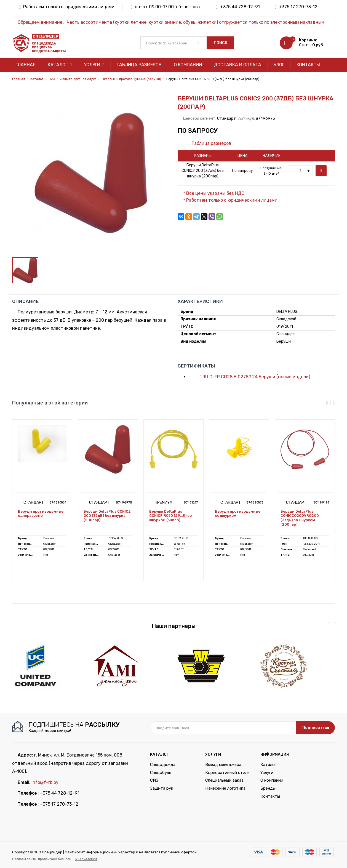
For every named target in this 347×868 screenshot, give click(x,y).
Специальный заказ (224, 780)
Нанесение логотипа (225, 788)
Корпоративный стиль (227, 773)
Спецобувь (161, 773)
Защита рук (162, 788)
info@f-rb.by (45, 782)
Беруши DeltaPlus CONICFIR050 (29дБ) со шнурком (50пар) (170, 516)
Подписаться (316, 728)
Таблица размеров (139, 65)
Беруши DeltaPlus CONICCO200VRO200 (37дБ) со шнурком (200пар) (300, 518)
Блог (279, 65)
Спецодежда (163, 765)
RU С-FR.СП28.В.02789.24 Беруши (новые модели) (252, 377)
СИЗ (154, 780)
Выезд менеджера (223, 765)
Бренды (268, 788)
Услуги (94, 65)
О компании (188, 65)
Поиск (221, 43)
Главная (26, 65)
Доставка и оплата (238, 65)
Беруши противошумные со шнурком (238, 514)
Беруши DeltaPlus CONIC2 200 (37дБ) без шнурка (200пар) (107, 516)
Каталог (60, 65)
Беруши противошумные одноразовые (41, 514)
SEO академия (86, 859)
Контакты (308, 65)
